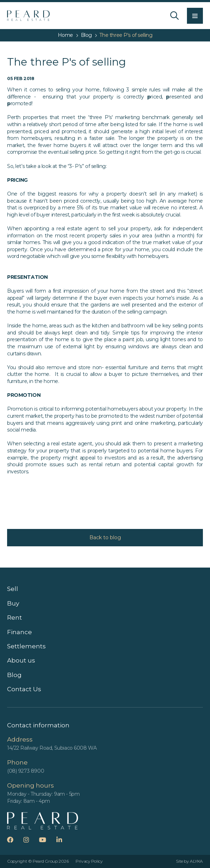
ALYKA (196, 861)
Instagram (31, 840)
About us (21, 660)
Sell (13, 589)
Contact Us (24, 689)
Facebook (15, 840)
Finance (20, 632)
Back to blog (105, 537)
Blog (14, 675)
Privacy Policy (89, 861)
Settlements (26, 646)
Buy (13, 603)
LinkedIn (64, 840)
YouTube (47, 840)
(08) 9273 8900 (26, 771)
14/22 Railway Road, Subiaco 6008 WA (52, 748)
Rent (15, 618)
